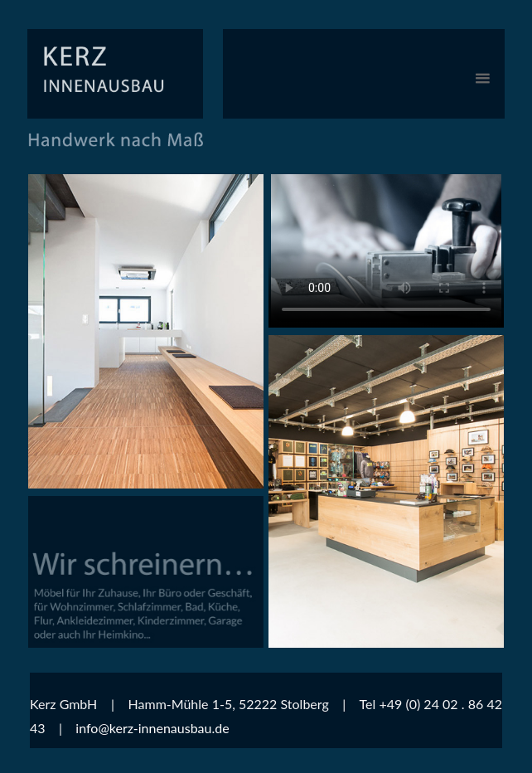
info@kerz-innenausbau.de (152, 728)
